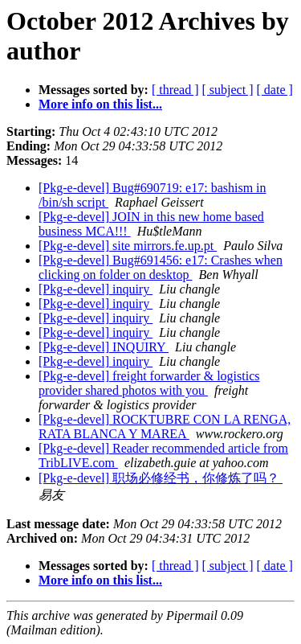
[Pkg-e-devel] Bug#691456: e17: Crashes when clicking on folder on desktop (161, 267)
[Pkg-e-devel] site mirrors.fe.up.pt (128, 246)
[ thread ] (175, 90)
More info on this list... (100, 104)
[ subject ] (228, 90)
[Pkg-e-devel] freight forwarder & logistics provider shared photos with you (149, 383)
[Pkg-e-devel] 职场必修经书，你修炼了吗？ (161, 478)
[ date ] (275, 90)
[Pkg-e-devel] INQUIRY (104, 347)
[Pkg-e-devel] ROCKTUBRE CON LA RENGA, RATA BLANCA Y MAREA (165, 427)
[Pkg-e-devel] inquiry (96, 289)
